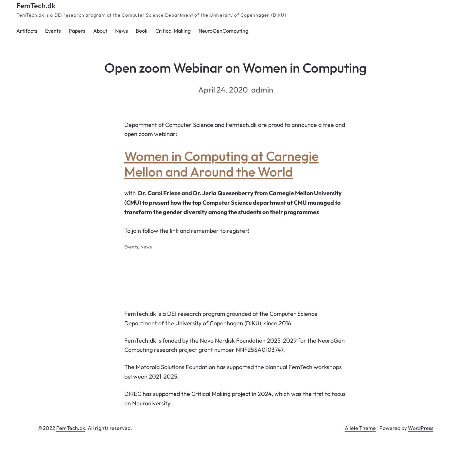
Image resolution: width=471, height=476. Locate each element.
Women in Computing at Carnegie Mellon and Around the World (221, 164)
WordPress (421, 428)
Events (131, 247)
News (146, 247)
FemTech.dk (36, 6)
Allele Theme (360, 428)
